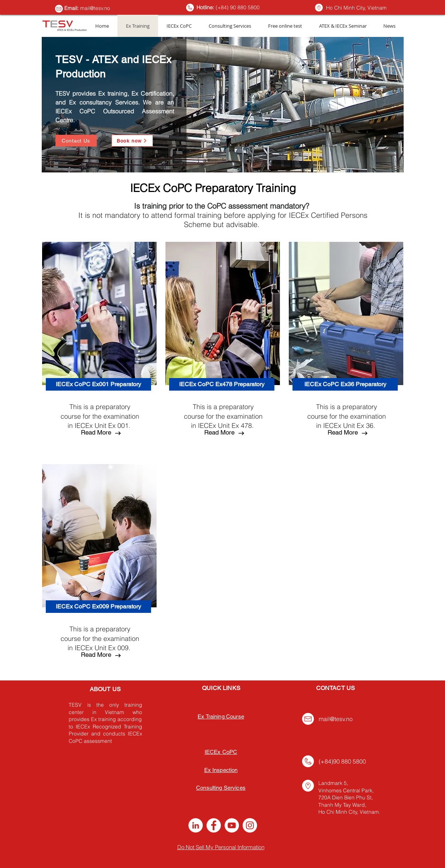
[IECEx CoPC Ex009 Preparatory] (98, 607)
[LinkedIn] (196, 825)
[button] (96, 655)
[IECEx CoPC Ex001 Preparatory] (98, 384)
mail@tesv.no (95, 8)
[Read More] (96, 433)
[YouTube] (232, 825)
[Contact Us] (76, 141)
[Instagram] (250, 825)
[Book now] (132, 141)
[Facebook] (214, 825)
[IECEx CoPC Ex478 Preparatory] (222, 384)
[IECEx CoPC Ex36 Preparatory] (345, 384)
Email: (72, 8)
